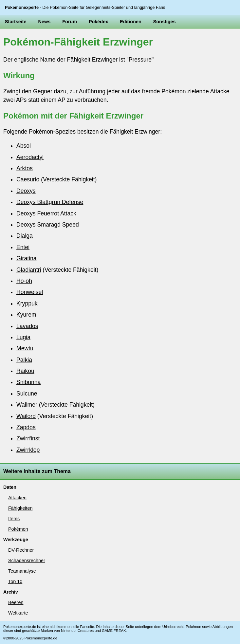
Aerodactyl (30, 157)
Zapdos (26, 427)
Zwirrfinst (28, 438)
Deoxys (26, 191)
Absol (24, 146)
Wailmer (27, 405)
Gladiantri (29, 270)
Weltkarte (18, 613)
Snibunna (28, 382)
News (45, 22)
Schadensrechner (27, 561)
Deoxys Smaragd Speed (48, 225)
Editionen (131, 22)
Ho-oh (24, 281)
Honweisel (30, 292)
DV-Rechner (21, 550)
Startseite (16, 22)
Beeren (16, 602)
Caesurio (28, 179)
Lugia (23, 337)
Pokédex (98, 22)
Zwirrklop (28, 450)
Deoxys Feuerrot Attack (46, 213)
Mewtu (25, 348)
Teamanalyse (22, 571)
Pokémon (18, 529)
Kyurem (26, 315)
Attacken (17, 498)
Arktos (25, 168)
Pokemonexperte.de (41, 638)
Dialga (25, 236)
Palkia (24, 360)
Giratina (27, 258)
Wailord (26, 416)
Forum (70, 22)
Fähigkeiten (20, 508)
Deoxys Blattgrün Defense (50, 202)
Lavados (27, 326)
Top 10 (15, 581)
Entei (23, 247)
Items (14, 519)
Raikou (25, 371)
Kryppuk (27, 304)
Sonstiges (165, 22)
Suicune (27, 394)
